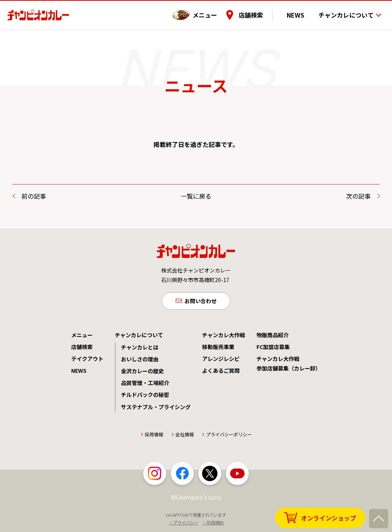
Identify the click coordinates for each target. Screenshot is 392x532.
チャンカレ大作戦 (224, 336)
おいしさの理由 (140, 361)
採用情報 (154, 436)
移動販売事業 (218, 348)
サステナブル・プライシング (156, 408)
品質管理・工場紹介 (145, 384)
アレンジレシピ (221, 360)
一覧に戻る (196, 196)
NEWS (301, 11)
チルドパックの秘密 (145, 396)
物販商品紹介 (273, 336)
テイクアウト (87, 360)
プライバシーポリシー (229, 436)
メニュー (215, 11)
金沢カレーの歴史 (142, 372)
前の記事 (34, 196)
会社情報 (185, 436)
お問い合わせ (201, 302)
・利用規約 (213, 524)
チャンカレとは (140, 348)
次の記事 (358, 196)
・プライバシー (184, 524)
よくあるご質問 (221, 372)
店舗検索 (261, 11)
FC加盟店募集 (273, 348)
